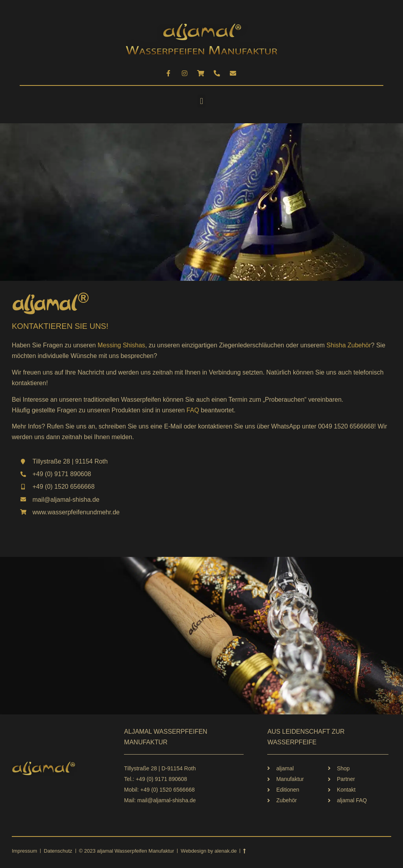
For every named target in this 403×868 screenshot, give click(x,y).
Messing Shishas (121, 345)
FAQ (193, 410)
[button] (201, 101)
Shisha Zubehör (349, 345)
